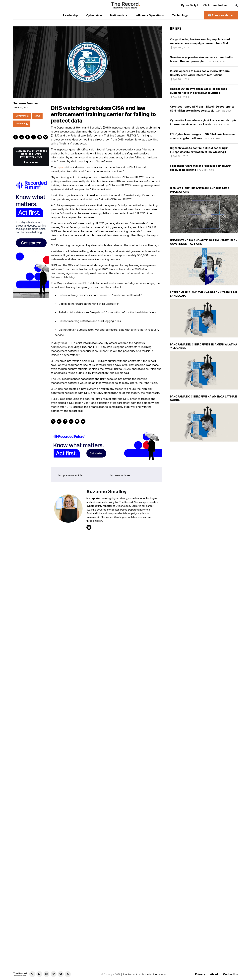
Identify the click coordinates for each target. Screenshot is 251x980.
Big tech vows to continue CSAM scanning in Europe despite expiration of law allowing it (199, 152)
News (75, 435)
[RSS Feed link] (68, 974)
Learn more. (69, 458)
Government (60, 435)
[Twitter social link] (32, 974)
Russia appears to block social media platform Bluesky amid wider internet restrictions (200, 75)
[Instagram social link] (46, 974)
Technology (90, 435)
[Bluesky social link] (61, 974)
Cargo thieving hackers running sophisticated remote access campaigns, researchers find (200, 43)
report (61, 167)
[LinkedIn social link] (39, 974)
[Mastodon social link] (54, 974)
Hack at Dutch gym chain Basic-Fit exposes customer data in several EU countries (198, 93)
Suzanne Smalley (26, 103)
